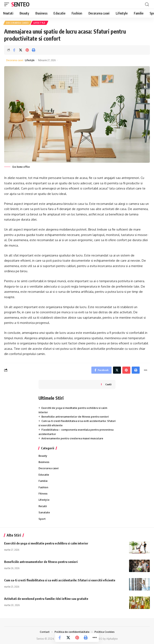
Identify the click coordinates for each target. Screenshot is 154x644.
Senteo (20, 4)
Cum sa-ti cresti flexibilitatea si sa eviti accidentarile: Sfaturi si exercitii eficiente (60, 580)
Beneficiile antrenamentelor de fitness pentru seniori (75, 417)
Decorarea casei (17, 23)
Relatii (43, 506)
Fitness (43, 494)
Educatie (44, 475)
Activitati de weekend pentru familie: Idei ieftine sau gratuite (46, 599)
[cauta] (147, 4)
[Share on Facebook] (14, 50)
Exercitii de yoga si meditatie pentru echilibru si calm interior (46, 543)
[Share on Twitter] (21, 50)
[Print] (34, 50)
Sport (42, 519)
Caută (108, 384)
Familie (43, 481)
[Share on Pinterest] (27, 50)
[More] (94, 638)
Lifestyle (39, 23)
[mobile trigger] (8, 4)
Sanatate (44, 512)
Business (44, 462)
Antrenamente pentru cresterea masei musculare (72, 438)
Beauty (43, 456)
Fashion (43, 487)
